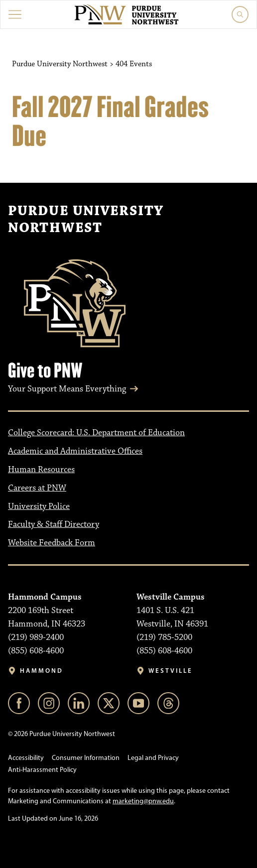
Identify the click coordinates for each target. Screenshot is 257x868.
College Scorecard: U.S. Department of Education (96, 433)
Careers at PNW (37, 488)
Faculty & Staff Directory (54, 524)
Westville (171, 671)
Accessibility (26, 758)
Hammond (42, 671)
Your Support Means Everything (67, 389)
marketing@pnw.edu (143, 801)
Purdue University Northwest (86, 220)
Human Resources (41, 470)
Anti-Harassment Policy (42, 770)
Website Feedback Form (52, 543)
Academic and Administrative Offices (75, 451)
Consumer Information (86, 758)
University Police (39, 506)
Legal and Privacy (153, 758)
